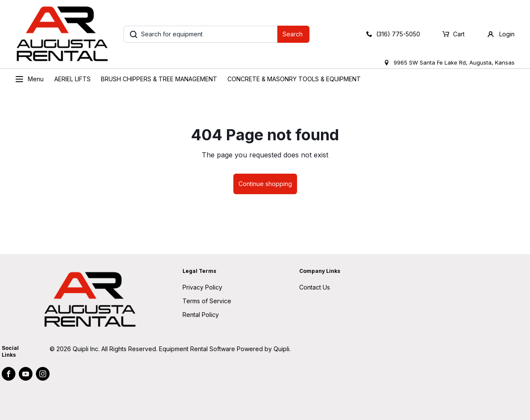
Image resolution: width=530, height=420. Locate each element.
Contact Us (315, 287)
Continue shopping (265, 184)
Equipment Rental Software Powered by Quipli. (225, 349)
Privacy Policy (202, 287)
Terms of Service (207, 301)
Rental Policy (201, 315)
